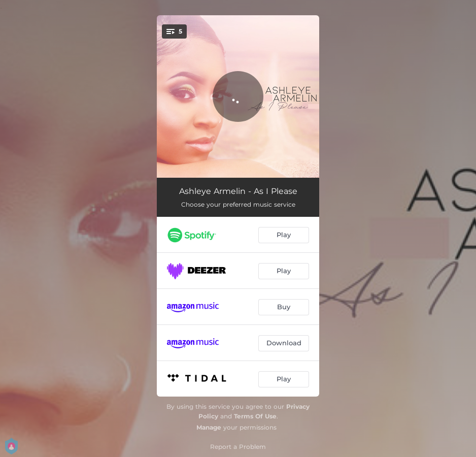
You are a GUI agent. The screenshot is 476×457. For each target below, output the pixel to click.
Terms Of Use (255, 416)
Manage (209, 427)
